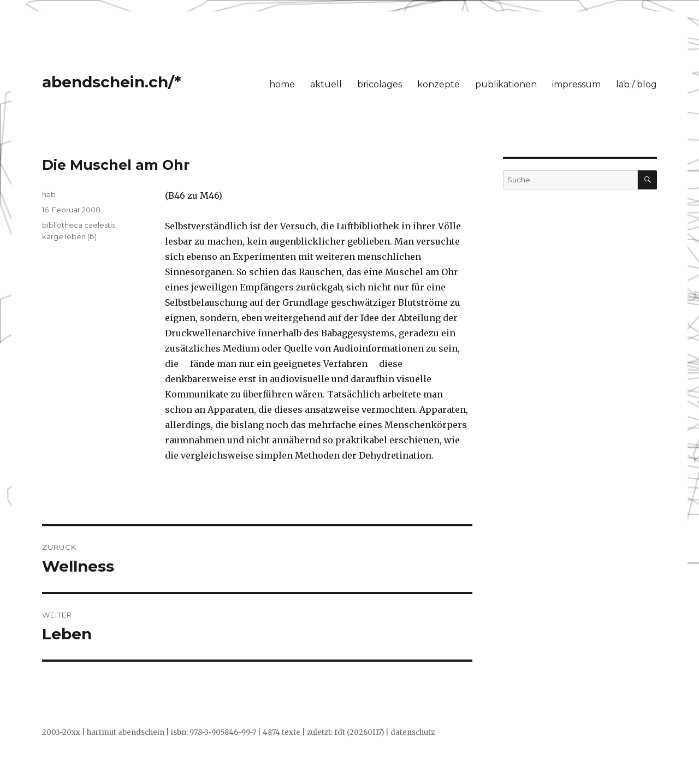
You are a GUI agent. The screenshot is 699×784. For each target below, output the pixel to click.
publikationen (506, 84)
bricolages (380, 84)
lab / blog (636, 84)
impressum (576, 84)
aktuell (326, 84)
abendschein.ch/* (112, 82)
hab (49, 194)
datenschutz (413, 732)
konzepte (439, 84)
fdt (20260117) (359, 732)
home (282, 84)
